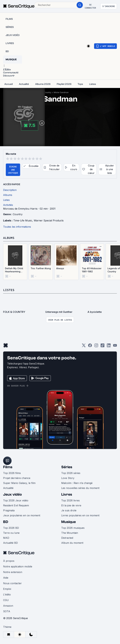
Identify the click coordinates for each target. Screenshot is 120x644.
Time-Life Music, (24, 220)
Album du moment (72, 543)
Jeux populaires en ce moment (22, 515)
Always (60, 268)
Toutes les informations (17, 227)
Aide (6, 578)
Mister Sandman (61, 92)
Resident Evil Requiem (16, 505)
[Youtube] (115, 346)
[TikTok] (102, 346)
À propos (9, 561)
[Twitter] (84, 346)
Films (8, 467)
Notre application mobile (18, 566)
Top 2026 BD (11, 528)
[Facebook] (90, 346)
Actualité (8, 488)
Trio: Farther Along (41, 268)
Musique (69, 522)
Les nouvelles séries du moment (80, 488)
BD (6, 522)
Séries (67, 467)
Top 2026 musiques (73, 528)
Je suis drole (69, 510)
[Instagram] (96, 346)
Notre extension (13, 572)
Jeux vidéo (12, 494)
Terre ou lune (11, 533)
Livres (67, 494)
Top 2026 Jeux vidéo (16, 500)
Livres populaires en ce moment (80, 515)
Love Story (68, 478)
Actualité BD (10, 543)
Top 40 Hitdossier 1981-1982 (92, 270)
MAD (6, 538)
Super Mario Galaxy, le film (19, 483)
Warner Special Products (49, 220)
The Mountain (70, 533)
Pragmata (9, 510)
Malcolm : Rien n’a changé (77, 483)
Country (48, 92)
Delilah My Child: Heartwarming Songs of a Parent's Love (14, 270)
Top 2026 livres (70, 500)
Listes (9, 290)
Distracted (67, 538)
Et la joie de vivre (71, 505)
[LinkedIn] (109, 346)
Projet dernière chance (17, 478)
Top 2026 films (12, 473)
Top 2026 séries (71, 473)
